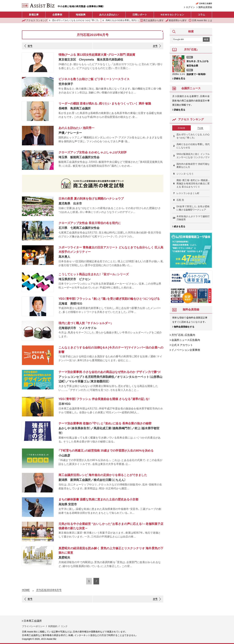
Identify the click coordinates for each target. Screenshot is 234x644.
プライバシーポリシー (33, 626)
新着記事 (34, 15)
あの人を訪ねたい (109, 15)
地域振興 (81, 15)
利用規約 (53, 626)
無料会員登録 (205, 7)
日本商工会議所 (33, 621)
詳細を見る (180, 78)
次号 (155, 46)
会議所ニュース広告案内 (186, 340)
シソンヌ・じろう (185, 174)
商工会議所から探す (152, 20)
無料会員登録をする (184, 327)
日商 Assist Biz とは (200, 20)
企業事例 (57, 15)
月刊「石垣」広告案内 (183, 335)
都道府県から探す (176, 20)
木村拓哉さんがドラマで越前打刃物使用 (193, 218)
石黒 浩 (180, 200)
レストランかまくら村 (188, 193)
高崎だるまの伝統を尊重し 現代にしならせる (127, 20)
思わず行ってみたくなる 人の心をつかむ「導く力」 (76, 20)
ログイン (190, 7)
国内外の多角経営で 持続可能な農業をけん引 (193, 166)
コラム (201, 15)
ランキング (35, 20)
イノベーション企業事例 (186, 350)
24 (182, 128)
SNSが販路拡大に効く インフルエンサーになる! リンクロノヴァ (193, 156)
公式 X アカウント (182, 345)
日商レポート (140, 15)
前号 (30, 46)
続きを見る (180, 226)
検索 (206, 39)
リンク (64, 626)
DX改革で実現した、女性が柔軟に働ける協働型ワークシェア (193, 208)
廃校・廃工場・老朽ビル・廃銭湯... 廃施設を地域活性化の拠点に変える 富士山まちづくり (193, 183)
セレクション (172, 15)
